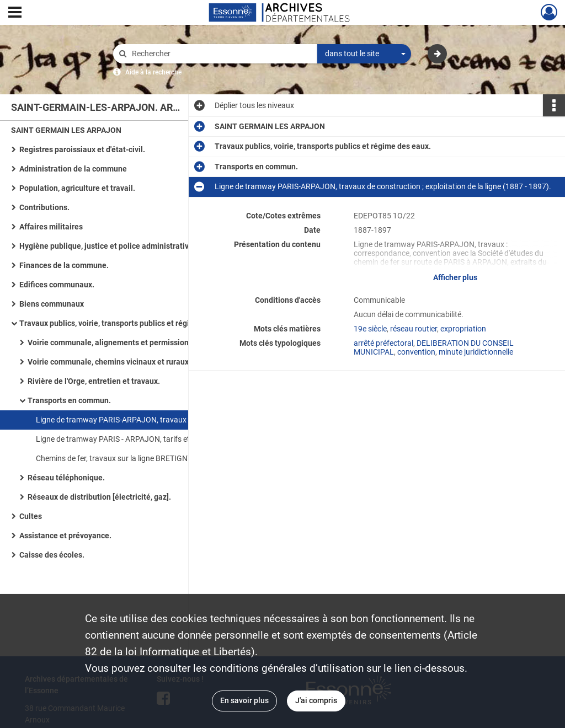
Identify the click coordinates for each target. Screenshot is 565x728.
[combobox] (364, 54)
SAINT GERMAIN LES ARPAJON (66, 130)
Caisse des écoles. (52, 555)
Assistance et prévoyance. (65, 536)
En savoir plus (244, 700)
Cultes (31, 516)
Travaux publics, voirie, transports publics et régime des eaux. (127, 323)
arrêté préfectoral (383, 343)
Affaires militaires (51, 227)
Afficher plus (455, 277)
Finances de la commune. (64, 265)
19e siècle (370, 329)
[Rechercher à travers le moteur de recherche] (221, 54)
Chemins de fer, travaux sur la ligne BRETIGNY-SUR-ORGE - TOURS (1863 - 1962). (146, 458)
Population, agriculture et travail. (77, 188)
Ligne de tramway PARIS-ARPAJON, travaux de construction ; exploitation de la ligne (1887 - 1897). (146, 420)
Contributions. (44, 207)
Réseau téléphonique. (66, 478)
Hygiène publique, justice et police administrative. (107, 246)
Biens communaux (52, 304)
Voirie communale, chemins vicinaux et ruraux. (109, 362)
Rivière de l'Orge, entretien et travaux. (94, 381)
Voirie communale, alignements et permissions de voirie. (127, 342)
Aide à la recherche (153, 72)
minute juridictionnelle (476, 352)
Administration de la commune (73, 169)
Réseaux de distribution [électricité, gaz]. (99, 497)
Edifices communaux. (57, 285)
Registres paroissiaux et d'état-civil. (82, 149)
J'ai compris (316, 700)
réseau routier (414, 329)
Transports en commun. (69, 400)
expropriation (463, 329)
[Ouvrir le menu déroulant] (15, 13)
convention (416, 352)
